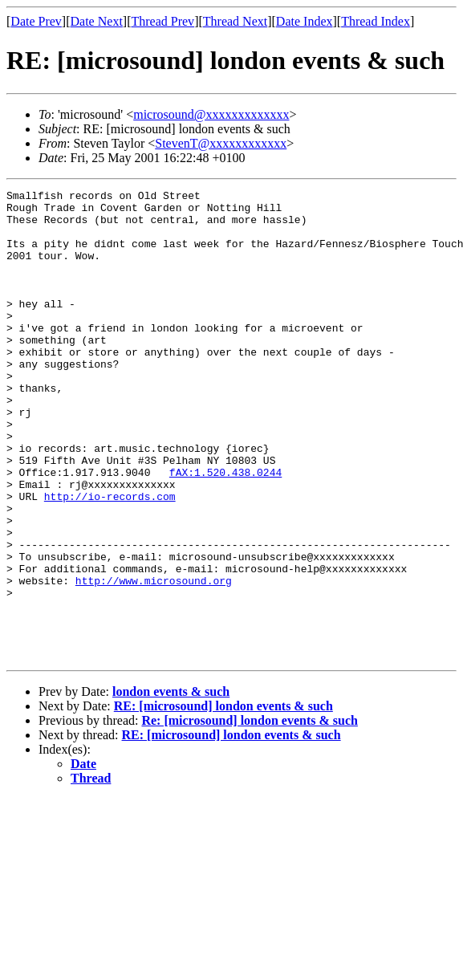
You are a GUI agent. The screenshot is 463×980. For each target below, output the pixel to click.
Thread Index (376, 21)
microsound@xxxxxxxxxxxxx (211, 114)
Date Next (97, 21)
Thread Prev (162, 21)
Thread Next (235, 21)
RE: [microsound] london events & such (223, 800)
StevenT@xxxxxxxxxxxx (221, 143)
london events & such (171, 785)
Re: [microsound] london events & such (250, 814)
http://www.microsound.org (154, 660)
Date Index (305, 21)
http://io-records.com (110, 559)
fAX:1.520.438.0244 (225, 530)
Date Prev (36, 21)
